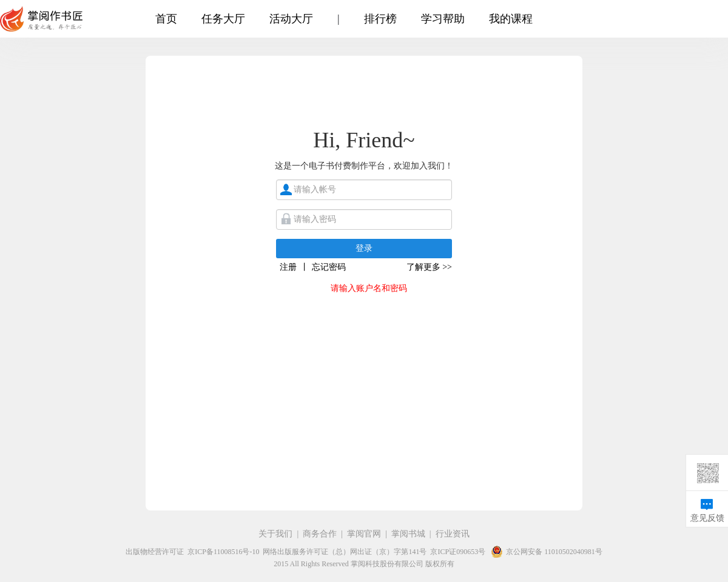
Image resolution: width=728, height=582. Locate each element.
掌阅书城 (408, 534)
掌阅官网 (364, 534)
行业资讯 (453, 534)
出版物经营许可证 (155, 552)
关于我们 (275, 534)
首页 (166, 19)
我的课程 (511, 19)
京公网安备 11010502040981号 (546, 552)
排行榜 (380, 19)
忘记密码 (329, 267)
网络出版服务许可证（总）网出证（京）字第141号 (345, 552)
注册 (288, 267)
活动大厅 (291, 19)
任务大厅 (223, 19)
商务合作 (320, 534)
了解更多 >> (429, 267)
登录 (364, 248)
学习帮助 (443, 19)
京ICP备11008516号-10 (223, 552)
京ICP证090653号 (458, 552)
